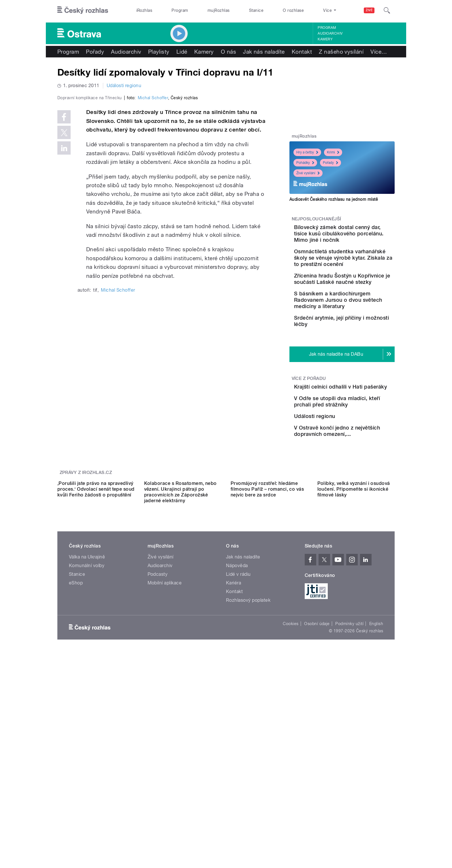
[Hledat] (387, 10)
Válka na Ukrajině (87, 703)
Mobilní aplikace (165, 729)
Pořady (95, 52)
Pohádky (305, 163)
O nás (228, 52)
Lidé (182, 52)
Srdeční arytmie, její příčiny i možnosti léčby (360, 361)
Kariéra (233, 729)
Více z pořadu (309, 427)
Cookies (291, 770)
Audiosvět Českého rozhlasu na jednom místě (334, 199)
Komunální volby (87, 712)
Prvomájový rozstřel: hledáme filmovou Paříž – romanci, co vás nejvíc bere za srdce (267, 635)
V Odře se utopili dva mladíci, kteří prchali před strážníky (358, 467)
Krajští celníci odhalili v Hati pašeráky (353, 438)
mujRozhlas (219, 10)
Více (379, 52)
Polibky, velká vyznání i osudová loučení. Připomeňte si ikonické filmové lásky (354, 635)
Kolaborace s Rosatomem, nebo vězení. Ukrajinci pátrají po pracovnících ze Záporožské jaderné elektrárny (180, 638)
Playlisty (159, 52)
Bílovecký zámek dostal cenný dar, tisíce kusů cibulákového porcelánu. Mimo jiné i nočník (357, 237)
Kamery (325, 39)
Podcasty (158, 720)
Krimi (333, 152)
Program (180, 10)
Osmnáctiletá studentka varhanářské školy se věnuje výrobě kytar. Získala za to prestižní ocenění (356, 270)
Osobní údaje (317, 770)
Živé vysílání (308, 173)
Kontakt (302, 52)
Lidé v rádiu (238, 720)
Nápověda (237, 712)
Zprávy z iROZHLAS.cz (86, 567)
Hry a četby (307, 152)
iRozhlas (144, 10)
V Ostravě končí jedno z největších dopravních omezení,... (356, 520)
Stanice (256, 10)
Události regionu (124, 86)
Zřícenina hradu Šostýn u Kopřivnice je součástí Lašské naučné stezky (356, 301)
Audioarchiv (330, 33)
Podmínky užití (349, 770)
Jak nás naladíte (264, 52)
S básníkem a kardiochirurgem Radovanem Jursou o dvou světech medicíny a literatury (360, 333)
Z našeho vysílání (341, 52)
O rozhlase (293, 10)
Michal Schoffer (153, 220)
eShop (76, 729)
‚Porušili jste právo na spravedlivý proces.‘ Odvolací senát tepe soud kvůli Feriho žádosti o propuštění (96, 635)
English (376, 770)
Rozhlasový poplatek (248, 746)
